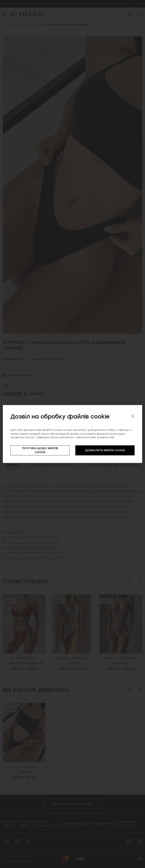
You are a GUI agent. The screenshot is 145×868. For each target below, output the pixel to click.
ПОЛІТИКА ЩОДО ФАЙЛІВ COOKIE (40, 450)
